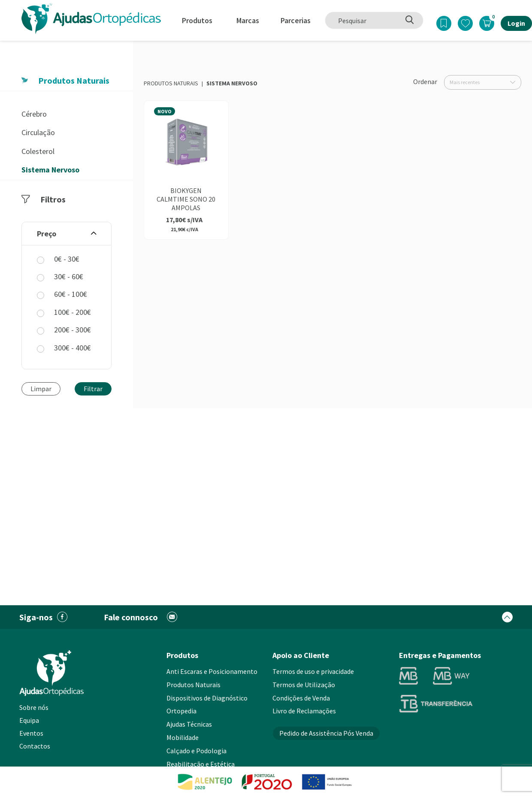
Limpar (41, 389)
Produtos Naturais (171, 83)
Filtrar (93, 389)
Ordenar (425, 82)
